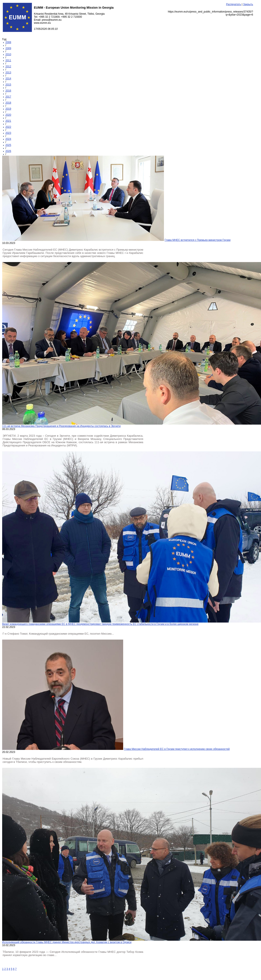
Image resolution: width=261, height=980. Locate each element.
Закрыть (248, 4)
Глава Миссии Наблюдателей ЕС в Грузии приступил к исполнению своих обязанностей (177, 749)
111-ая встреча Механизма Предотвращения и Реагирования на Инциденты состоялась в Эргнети (61, 426)
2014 (8, 79)
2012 (8, 66)
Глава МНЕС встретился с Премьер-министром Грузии (197, 240)
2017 (8, 97)
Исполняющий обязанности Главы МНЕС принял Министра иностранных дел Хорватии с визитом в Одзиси (67, 942)
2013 (8, 73)
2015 (8, 85)
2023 (8, 133)
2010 (8, 54)
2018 (8, 103)
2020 (8, 115)
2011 (8, 60)
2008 (8, 42)
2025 (8, 145)
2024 (8, 139)
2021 (8, 121)
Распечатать (233, 4)
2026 (8, 151)
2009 (8, 48)
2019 (8, 109)
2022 (8, 127)
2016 (8, 91)
